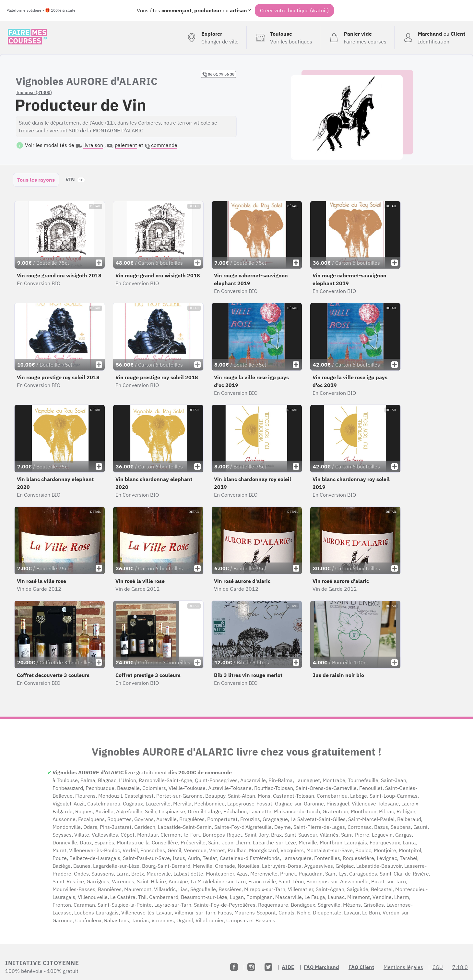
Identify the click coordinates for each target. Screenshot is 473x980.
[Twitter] (268, 967)
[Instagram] (251, 967)
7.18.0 (460, 967)
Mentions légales (403, 967)
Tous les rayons (36, 180)
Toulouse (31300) (34, 92)
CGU (438, 967)
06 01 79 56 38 (218, 74)
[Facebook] (234, 967)
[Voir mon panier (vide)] (357, 38)
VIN (75, 179)
